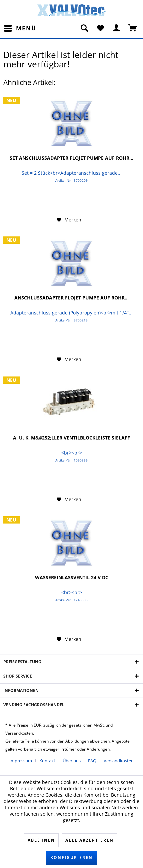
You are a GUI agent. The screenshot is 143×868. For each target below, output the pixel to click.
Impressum (21, 761)
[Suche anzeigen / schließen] (84, 28)
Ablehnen (41, 840)
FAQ (92, 761)
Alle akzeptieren (89, 840)
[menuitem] (20, 28)
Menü (20, 28)
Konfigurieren (71, 857)
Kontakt (47, 761)
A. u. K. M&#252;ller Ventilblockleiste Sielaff (71, 438)
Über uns (72, 761)
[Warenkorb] (133, 28)
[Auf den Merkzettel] (69, 220)
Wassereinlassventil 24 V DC (72, 578)
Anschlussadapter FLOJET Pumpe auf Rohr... (71, 298)
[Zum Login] (117, 28)
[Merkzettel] (100, 28)
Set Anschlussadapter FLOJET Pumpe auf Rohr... (71, 158)
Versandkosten (119, 761)
